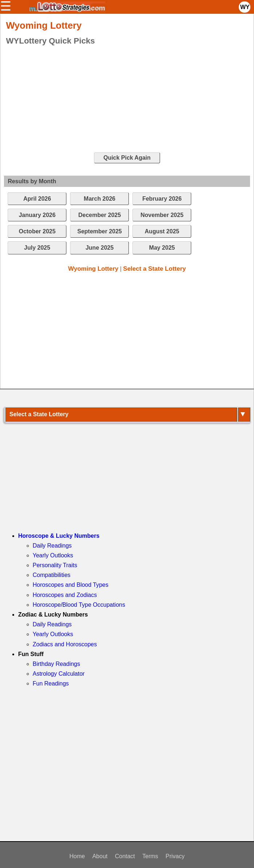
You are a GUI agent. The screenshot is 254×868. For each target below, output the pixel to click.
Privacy (175, 856)
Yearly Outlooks (53, 555)
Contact (125, 856)
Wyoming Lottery (93, 269)
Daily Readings (52, 546)
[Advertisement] (122, 99)
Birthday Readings (56, 664)
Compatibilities (52, 575)
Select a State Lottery (154, 269)
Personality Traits (55, 565)
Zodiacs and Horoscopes (65, 644)
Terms (150, 856)
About (100, 856)
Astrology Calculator (59, 674)
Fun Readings (51, 683)
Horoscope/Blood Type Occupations (79, 605)
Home (77, 856)
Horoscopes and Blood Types (71, 585)
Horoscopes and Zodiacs (65, 595)
